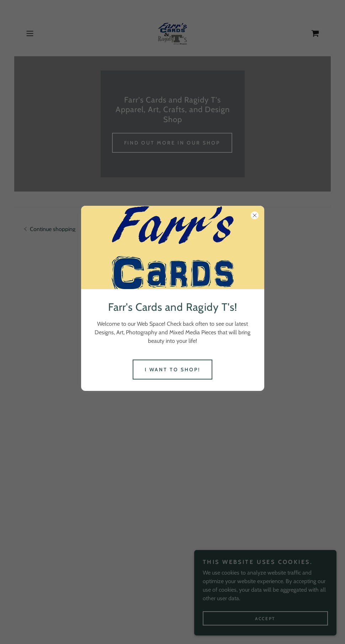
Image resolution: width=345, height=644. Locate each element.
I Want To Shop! (172, 370)
